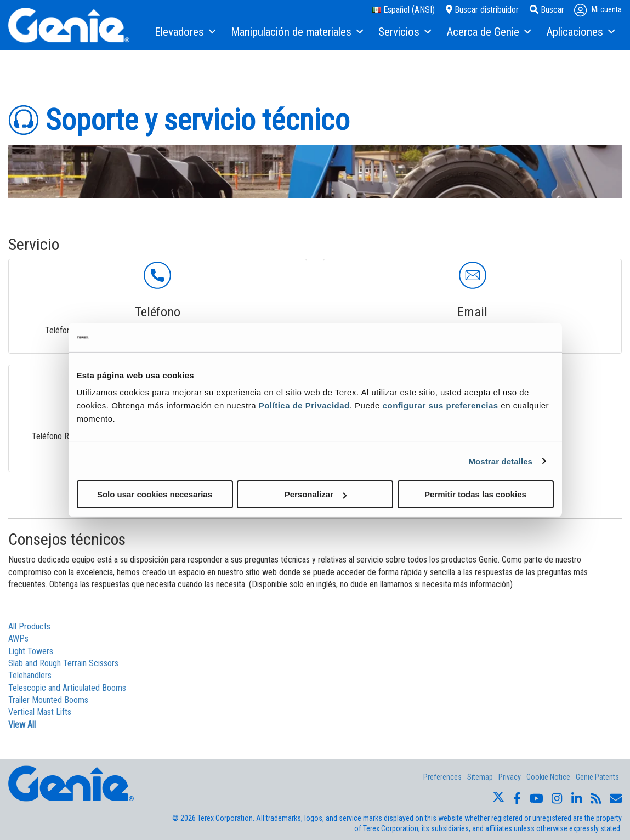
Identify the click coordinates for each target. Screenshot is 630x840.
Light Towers (31, 651)
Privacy (510, 777)
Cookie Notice (548, 777)
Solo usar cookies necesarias (155, 494)
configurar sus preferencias (441, 405)
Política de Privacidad (304, 405)
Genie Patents (597, 777)
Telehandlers (30, 675)
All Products (29, 626)
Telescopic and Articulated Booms (67, 688)
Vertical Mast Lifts (40, 712)
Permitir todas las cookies (475, 494)
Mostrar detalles (500, 461)
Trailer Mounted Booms (48, 700)
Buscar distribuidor (482, 10)
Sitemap (480, 777)
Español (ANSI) (404, 10)
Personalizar (316, 494)
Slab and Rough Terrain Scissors (63, 663)
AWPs (18, 638)
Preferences (442, 777)
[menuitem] (185, 32)
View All (22, 725)
